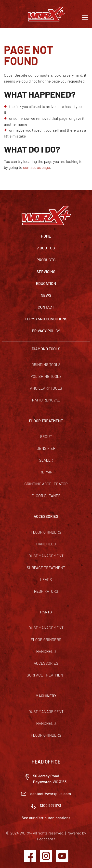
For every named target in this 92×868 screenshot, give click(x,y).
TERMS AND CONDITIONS (46, 319)
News (46, 295)
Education (46, 283)
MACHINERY (46, 696)
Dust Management (46, 556)
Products (46, 260)
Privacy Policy (46, 331)
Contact (46, 307)
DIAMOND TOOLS (46, 349)
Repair (46, 472)
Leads (46, 579)
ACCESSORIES (46, 516)
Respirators (46, 591)
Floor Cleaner (46, 495)
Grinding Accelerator (46, 484)
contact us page (36, 167)
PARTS (46, 612)
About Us (46, 248)
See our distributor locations (46, 818)
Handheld (46, 544)
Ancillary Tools (46, 388)
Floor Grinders (46, 532)
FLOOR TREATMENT (46, 421)
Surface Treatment (46, 567)
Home (46, 236)
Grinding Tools (46, 364)
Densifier (46, 448)
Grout (46, 436)
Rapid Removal (46, 400)
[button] (85, 17)
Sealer (46, 460)
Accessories (46, 663)
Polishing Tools (46, 376)
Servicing (46, 271)
